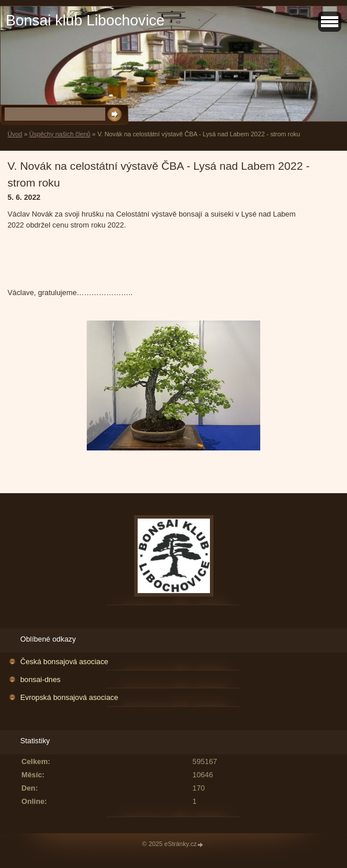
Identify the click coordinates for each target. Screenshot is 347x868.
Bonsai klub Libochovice (85, 20)
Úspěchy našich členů (60, 134)
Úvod (15, 134)
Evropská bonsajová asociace (69, 697)
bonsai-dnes (40, 679)
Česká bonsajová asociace (64, 662)
